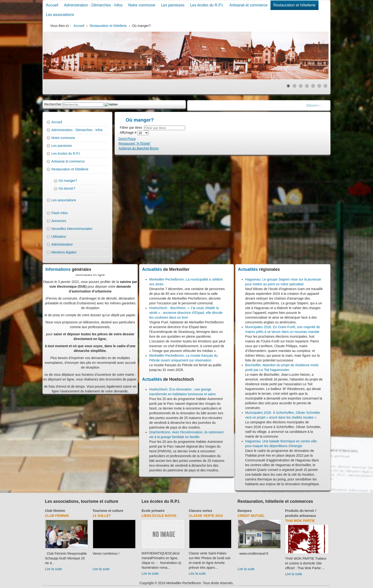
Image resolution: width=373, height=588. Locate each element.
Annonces (59, 221)
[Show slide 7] (325, 86)
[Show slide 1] (288, 86)
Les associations (60, 15)
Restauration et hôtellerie (294, 5)
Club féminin (55, 511)
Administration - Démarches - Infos (93, 5)
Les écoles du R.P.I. (207, 5)
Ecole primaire (153, 511)
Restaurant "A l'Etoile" (135, 143)
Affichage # (129, 133)
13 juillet (102, 516)
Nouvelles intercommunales (72, 229)
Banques (245, 511)
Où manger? (68, 181)
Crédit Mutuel (251, 516)
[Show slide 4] (307, 86)
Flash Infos (59, 213)
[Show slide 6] (319, 86)
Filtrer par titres (132, 128)
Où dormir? (67, 188)
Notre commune (142, 5)
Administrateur (62, 244)
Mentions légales (64, 252)
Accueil (52, 5)
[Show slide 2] (294, 86)
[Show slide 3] (301, 86)
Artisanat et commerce (249, 5)
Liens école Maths (159, 516)
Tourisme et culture (108, 511)
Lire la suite (54, 569)
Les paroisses (173, 5)
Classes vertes (201, 511)
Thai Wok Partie (300, 521)
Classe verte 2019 (206, 516)
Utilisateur (59, 237)
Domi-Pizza (127, 139)
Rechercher (53, 104)
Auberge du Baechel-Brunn (139, 148)
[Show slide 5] (313, 86)
